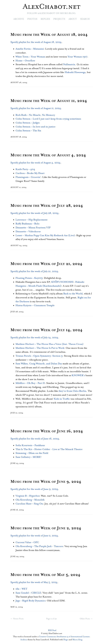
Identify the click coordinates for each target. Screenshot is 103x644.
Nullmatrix (69, 64)
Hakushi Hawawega (75, 72)
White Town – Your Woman (30, 57)
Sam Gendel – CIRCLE (28, 593)
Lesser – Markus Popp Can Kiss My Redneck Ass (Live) (45, 235)
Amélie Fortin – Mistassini (30, 49)
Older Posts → (86, 619)
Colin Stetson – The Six (28, 131)
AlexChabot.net (51, 7)
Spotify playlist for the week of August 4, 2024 (35, 163)
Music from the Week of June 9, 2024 (46, 482)
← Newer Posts (17, 619)
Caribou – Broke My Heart (30, 173)
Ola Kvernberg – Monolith (30, 500)
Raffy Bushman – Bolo (27, 224)
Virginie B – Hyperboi (27, 496)
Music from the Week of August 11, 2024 (49, 101)
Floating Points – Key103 (29, 278)
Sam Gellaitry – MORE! (28, 457)
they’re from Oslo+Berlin (72, 391)
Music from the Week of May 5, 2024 (45, 575)
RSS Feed (52, 630)
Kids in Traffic (62, 399)
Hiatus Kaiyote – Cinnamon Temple (35, 305)
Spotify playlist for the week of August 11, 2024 (36, 108)
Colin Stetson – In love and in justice (35, 127)
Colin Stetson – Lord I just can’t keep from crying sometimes (48, 119)
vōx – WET (21, 589)
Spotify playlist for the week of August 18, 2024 (36, 42)
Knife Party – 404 (25, 169)
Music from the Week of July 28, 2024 (47, 206)
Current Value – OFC (27, 542)
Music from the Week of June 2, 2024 (46, 528)
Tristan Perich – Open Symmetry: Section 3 (39, 356)
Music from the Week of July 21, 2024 (46, 264)
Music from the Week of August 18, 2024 (49, 35)
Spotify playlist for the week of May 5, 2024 (34, 582)
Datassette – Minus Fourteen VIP (33, 228)
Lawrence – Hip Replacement (31, 220)
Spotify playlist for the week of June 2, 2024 (34, 536)
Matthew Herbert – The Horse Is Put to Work (40, 348)
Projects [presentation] (59, 19)
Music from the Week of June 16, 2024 (47, 431)
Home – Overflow (25, 61)
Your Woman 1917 (77, 57)
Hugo (66, 640)
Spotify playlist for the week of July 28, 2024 (35, 213)
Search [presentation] (85, 19)
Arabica (24, 640)
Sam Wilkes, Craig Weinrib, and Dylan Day (39, 364)
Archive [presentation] (19, 19)
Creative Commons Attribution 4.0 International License (64, 637)
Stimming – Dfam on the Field (32, 453)
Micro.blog (77, 640)
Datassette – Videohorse (28, 232)
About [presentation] (73, 19)
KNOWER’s (78, 375)
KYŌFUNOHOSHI (62, 282)
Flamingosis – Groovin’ (28, 177)
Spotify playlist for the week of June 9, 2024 (34, 489)
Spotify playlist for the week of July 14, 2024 (34, 338)
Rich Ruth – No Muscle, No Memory (35, 115)
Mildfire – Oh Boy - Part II (30, 383)
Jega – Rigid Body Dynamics (30, 601)
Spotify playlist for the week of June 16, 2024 (35, 439)
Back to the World (73, 294)
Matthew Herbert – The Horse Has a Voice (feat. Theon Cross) (49, 344)
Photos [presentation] (32, 19)
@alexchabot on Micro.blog (56, 13)
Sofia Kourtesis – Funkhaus (30, 445)
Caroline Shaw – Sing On (29, 504)
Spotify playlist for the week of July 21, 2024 (34, 271)
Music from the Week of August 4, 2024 (48, 155)
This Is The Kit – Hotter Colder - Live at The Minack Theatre (49, 449)
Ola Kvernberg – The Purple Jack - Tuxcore (39, 546)
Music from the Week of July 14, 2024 (47, 330)
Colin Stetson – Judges (28, 123)
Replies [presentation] (45, 19)
